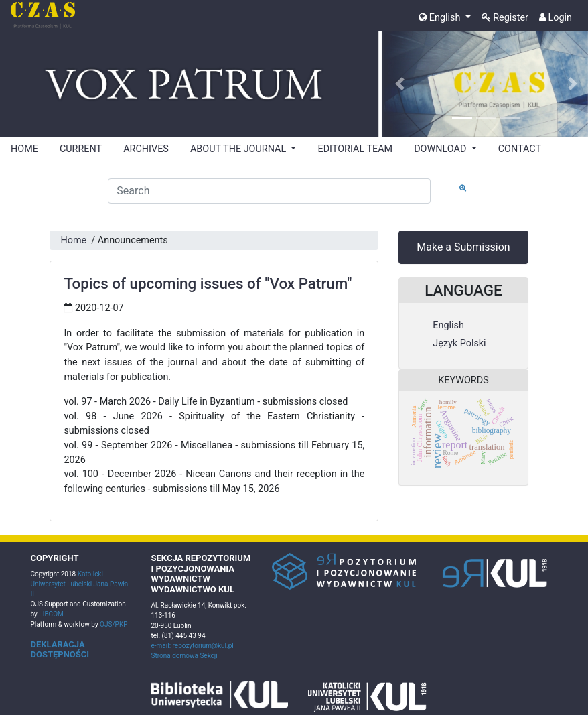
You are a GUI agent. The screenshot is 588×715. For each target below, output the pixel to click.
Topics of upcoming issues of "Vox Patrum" (208, 283)
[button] (400, 84)
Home (73, 240)
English (441, 18)
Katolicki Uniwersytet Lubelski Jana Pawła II (80, 584)
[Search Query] (269, 191)
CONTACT (520, 149)
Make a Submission (463, 247)
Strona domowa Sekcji (185, 656)
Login (556, 18)
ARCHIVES (146, 149)
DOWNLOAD (441, 149)
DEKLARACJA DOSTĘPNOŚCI (60, 650)
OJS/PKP (113, 624)
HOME (24, 149)
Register (505, 18)
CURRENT (81, 149)
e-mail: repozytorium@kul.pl (193, 646)
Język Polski (459, 343)
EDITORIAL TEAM (355, 149)
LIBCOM (51, 614)
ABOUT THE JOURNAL (239, 149)
